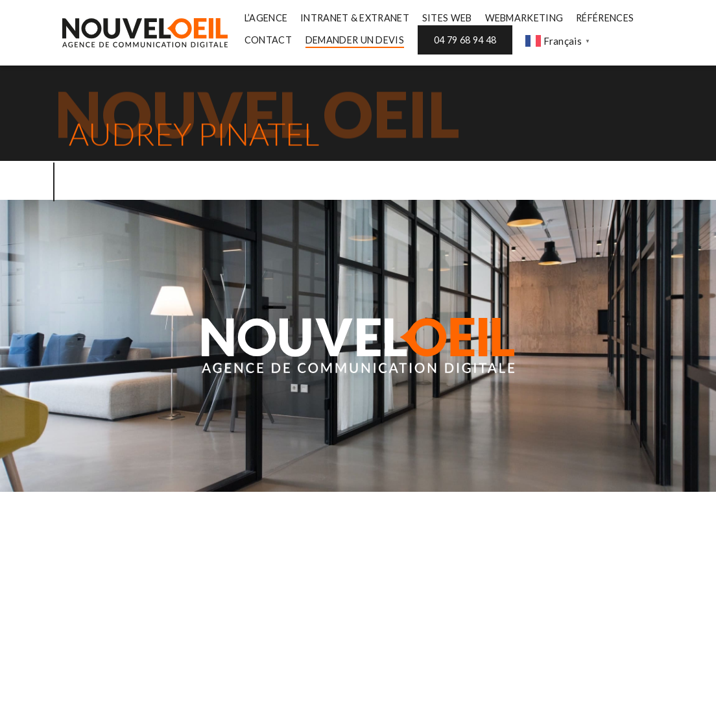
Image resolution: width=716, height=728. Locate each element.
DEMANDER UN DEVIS (355, 40)
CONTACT (268, 40)
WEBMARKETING (524, 18)
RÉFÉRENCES (605, 18)
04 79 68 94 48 (465, 40)
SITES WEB (447, 18)
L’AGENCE (266, 18)
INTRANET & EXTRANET (355, 18)
